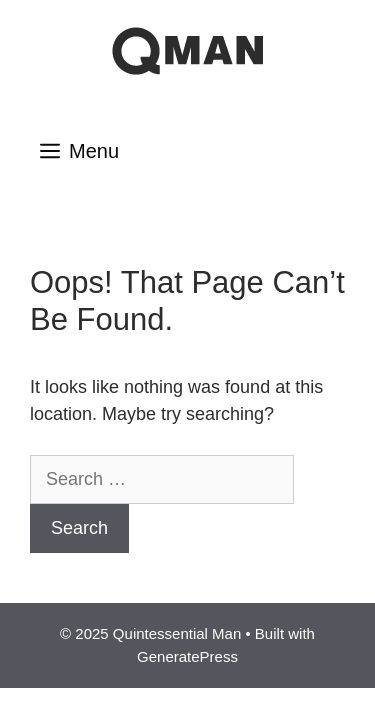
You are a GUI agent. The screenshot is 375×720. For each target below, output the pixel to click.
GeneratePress (187, 656)
